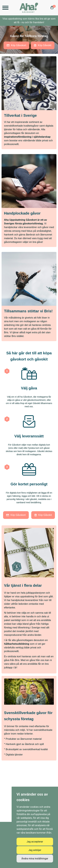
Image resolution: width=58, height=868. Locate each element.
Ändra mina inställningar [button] (35, 859)
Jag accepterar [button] (35, 842)
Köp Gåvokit (43, 45)
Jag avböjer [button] (35, 850)
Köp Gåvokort (16, 45)
